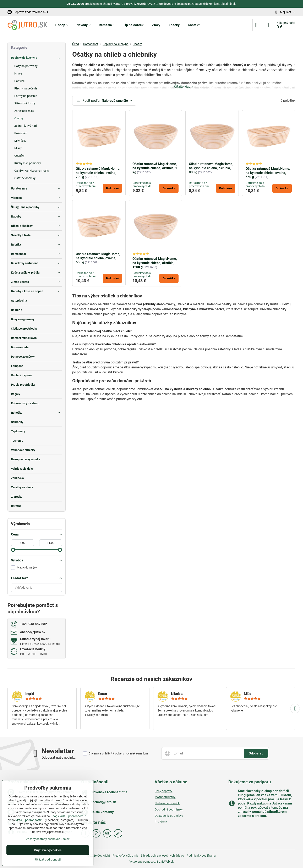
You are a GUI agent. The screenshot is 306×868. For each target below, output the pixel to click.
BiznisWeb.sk (165, 862)
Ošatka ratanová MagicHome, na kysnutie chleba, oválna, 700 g (98, 173)
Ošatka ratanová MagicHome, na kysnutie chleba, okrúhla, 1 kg (155, 168)
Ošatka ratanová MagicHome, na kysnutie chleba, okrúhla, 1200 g (155, 263)
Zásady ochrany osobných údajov (162, 856)
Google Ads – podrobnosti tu (69, 816)
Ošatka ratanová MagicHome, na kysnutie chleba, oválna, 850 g (268, 173)
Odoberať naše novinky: (59, 757)
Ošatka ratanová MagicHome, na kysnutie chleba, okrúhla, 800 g (211, 168)
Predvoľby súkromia (125, 856)
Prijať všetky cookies (48, 850)
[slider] (13, 550)
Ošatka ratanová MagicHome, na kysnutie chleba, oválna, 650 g (98, 258)
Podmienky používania (201, 856)
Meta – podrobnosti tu (30, 820)
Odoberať (256, 753)
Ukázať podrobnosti (48, 859)
